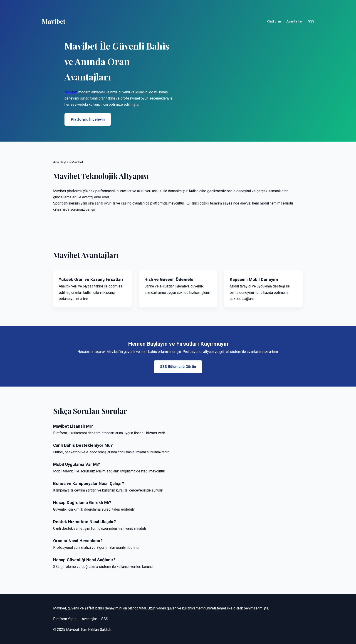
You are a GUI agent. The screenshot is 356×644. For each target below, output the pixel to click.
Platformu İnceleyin (88, 119)
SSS (311, 21)
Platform (274, 21)
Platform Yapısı (65, 619)
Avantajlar (294, 21)
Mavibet (71, 92)
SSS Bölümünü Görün (178, 367)
